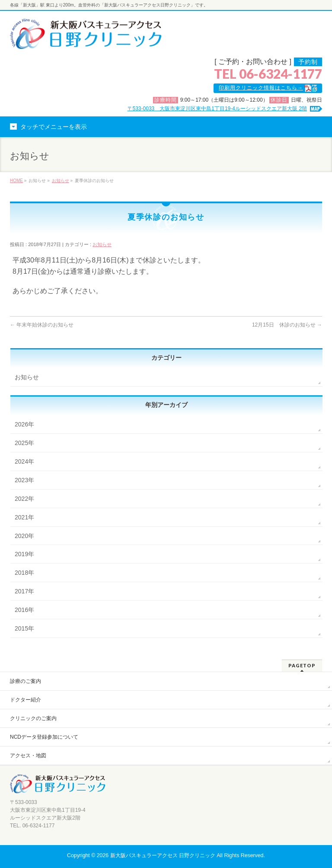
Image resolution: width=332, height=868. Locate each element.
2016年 (24, 610)
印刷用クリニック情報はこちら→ (261, 88)
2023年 (24, 480)
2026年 (24, 424)
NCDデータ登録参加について (44, 737)
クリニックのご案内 (33, 718)
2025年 (24, 443)
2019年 (24, 554)
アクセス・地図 (28, 756)
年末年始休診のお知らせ (42, 325)
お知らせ (61, 181)
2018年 (24, 573)
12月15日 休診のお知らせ (287, 325)
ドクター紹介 (26, 700)
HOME (16, 181)
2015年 (24, 628)
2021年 (24, 517)
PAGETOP (302, 665)
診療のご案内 (26, 681)
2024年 (24, 461)
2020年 (24, 536)
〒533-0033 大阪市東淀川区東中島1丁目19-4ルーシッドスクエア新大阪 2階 (217, 109)
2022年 (24, 499)
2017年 (24, 591)
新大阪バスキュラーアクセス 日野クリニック (163, 855)
